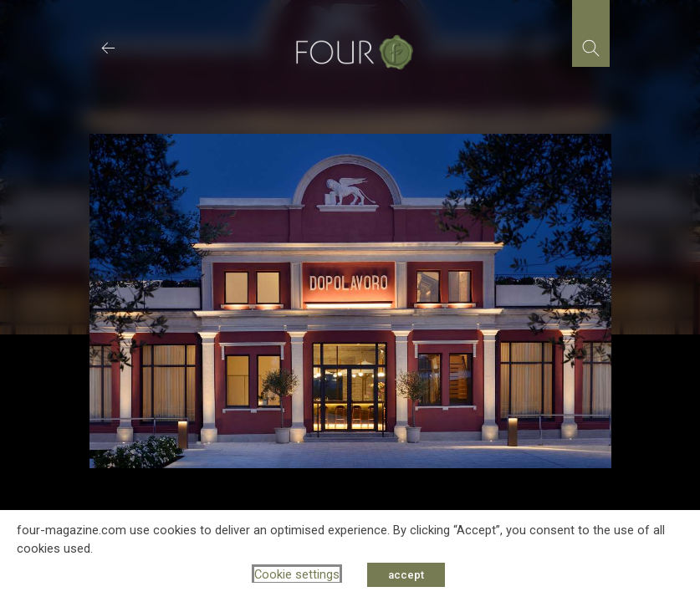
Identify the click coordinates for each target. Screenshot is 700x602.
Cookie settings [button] (297, 574)
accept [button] (406, 575)
